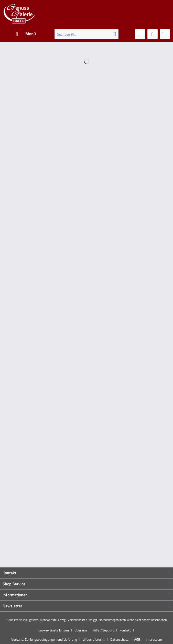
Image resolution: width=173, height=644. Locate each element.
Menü (26, 34)
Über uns (81, 630)
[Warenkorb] (165, 34)
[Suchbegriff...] (86, 34)
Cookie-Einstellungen (54, 630)
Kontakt (125, 630)
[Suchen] (115, 34)
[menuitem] (26, 34)
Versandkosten (77, 620)
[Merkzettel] (140, 34)
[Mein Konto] (153, 34)
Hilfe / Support (103, 630)
